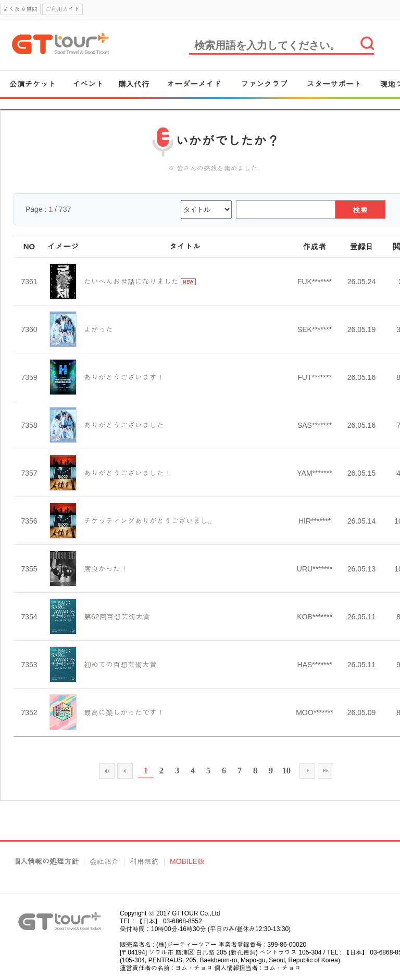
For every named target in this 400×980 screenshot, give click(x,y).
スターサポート (334, 84)
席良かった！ (106, 569)
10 (286, 771)
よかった (98, 329)
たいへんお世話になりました (131, 282)
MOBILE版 (187, 862)
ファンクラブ (264, 84)
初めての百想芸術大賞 (120, 665)
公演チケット (33, 84)
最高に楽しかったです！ (124, 712)
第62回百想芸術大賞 (117, 617)
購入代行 (134, 84)
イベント (88, 84)
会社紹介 (104, 862)
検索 (361, 210)
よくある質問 (20, 9)
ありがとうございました (124, 425)
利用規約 (144, 862)
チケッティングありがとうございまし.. (148, 521)
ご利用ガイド (63, 9)
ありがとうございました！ (128, 473)
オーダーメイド (194, 84)
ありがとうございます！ (124, 377)
